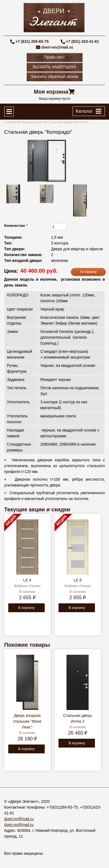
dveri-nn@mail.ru (57, 47)
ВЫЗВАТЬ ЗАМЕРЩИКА (55, 67)
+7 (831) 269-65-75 (32, 41)
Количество (16, 226)
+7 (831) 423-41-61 (83, 41)
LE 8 (78, 580)
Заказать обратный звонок (55, 77)
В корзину (26, 608)
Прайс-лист (55, 57)
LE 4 (27, 580)
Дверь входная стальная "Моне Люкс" (27, 721)
